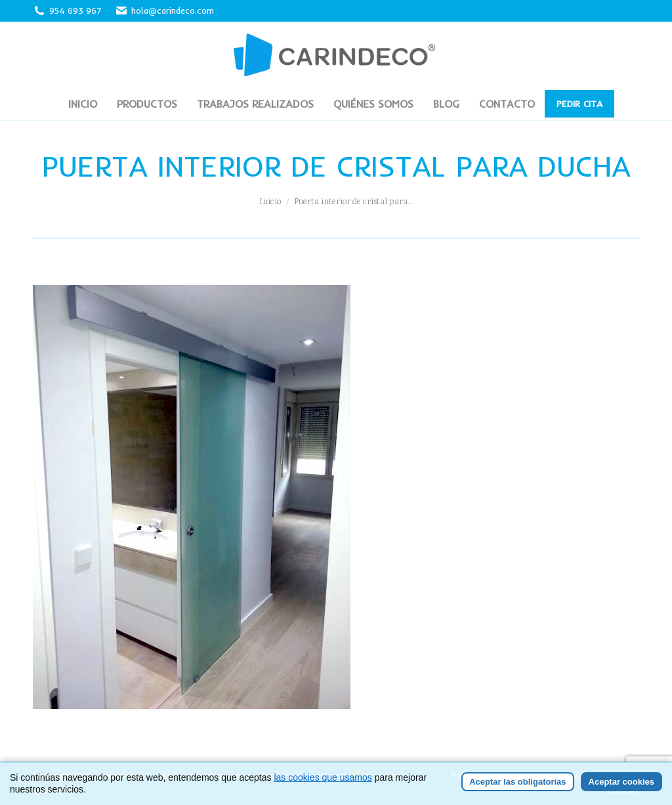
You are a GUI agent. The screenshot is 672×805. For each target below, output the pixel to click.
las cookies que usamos (323, 778)
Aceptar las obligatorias (517, 782)
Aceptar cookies (621, 782)
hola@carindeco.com (164, 11)
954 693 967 (75, 11)
